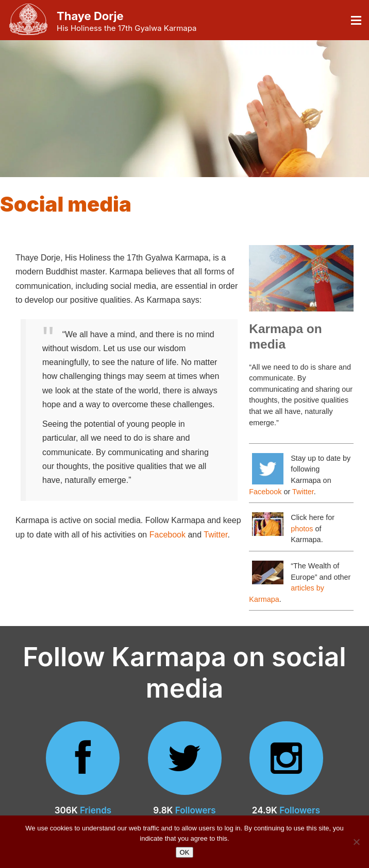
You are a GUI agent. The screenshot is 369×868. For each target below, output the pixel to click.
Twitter (215, 535)
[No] (356, 842)
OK (185, 852)
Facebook (167, 535)
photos (302, 529)
